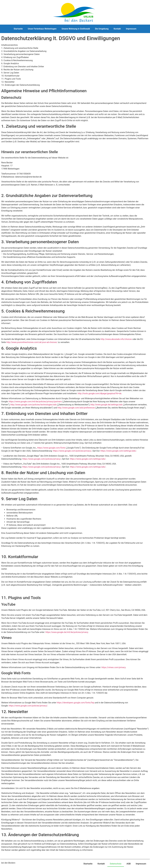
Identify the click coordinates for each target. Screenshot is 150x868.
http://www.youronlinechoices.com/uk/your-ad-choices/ (32, 342)
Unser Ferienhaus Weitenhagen (42, 29)
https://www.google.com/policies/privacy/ (72, 451)
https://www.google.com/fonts (51, 448)
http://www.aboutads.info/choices (116, 339)
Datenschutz (116, 864)
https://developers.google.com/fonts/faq (76, 703)
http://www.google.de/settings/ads (106, 405)
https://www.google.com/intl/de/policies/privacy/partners (35, 402)
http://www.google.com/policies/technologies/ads (33, 405)
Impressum (131, 29)
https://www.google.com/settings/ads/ (118, 451)
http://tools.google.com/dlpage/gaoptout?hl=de (100, 393)
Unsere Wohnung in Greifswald (76, 29)
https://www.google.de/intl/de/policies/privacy (67, 632)
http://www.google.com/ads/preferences (76, 408)
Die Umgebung (102, 29)
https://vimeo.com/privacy (113, 667)
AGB (129, 864)
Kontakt (117, 29)
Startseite (18, 29)
